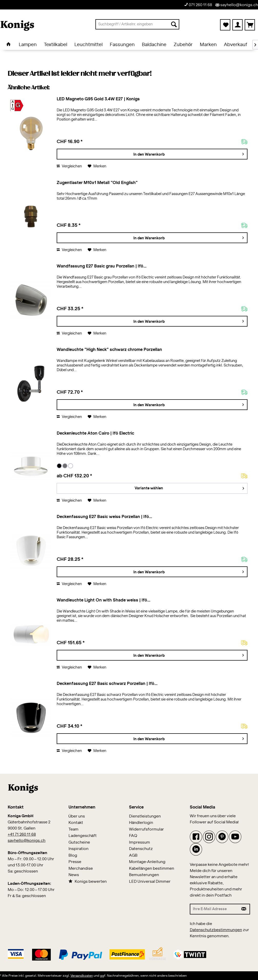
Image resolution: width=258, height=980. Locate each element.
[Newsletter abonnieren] (244, 909)
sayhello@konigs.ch (237, 5)
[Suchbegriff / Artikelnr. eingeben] (137, 24)
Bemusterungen (144, 875)
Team (73, 829)
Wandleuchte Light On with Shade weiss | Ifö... (103, 600)
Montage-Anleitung (147, 862)
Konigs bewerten (88, 881)
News (74, 875)
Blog (73, 855)
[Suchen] (174, 24)
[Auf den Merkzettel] (97, 166)
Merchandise (81, 869)
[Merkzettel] (225, 25)
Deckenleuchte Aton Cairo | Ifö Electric (95, 433)
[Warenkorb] (250, 25)
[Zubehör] (183, 45)
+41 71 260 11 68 (22, 834)
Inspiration (78, 849)
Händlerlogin (141, 823)
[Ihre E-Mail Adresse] (214, 909)
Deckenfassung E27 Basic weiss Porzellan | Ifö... (104, 517)
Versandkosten (82, 976)
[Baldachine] (154, 45)
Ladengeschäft (83, 836)
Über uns (77, 816)
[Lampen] (28, 45)
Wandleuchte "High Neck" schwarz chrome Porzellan (109, 350)
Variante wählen (189, 487)
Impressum (140, 842)
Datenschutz (141, 849)
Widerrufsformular (146, 829)
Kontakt (76, 823)
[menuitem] (137, 24)
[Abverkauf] (236, 45)
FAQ (133, 836)
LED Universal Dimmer (150, 882)
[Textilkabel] (56, 45)
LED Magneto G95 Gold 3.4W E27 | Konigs (98, 99)
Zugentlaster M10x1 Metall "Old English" (97, 183)
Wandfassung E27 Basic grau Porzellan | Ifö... (101, 266)
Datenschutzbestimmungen (216, 930)
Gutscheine (79, 842)
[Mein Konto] (237, 25)
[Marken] (208, 45)
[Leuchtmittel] (88, 45)
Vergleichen (69, 166)
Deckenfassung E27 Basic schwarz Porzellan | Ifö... (107, 684)
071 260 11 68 (198, 5)
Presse (75, 862)
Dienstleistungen (145, 816)
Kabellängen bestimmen (152, 869)
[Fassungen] (122, 45)
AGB (133, 855)
